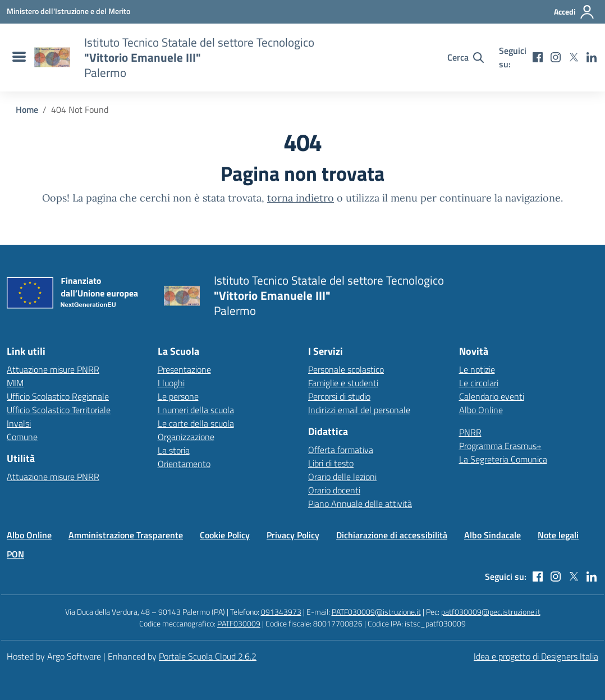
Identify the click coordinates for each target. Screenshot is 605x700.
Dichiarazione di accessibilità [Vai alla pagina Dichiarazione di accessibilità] (392, 535)
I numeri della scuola (196, 410)
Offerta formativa (341, 450)
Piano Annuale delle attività (360, 504)
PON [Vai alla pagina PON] (15, 554)
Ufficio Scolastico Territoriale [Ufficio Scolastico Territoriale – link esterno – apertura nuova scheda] (59, 410)
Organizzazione (186, 437)
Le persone (178, 396)
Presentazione (184, 369)
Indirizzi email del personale (359, 410)
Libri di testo (331, 463)
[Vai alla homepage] (52, 57)
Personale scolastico (346, 369)
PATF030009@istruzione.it (376, 612)
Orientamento (184, 464)
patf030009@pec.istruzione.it (491, 612)
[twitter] (574, 57)
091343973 (281, 612)
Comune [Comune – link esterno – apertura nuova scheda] (22, 437)
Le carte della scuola (196, 423)
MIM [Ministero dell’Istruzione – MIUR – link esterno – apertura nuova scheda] (15, 383)
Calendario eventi (492, 396)
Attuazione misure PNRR (53, 369)
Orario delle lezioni (342, 477)
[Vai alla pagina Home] (27, 109)
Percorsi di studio (339, 396)
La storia (174, 450)
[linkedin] (592, 57)
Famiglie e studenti (343, 383)
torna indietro (301, 198)
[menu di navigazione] (18, 57)
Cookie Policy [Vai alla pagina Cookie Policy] (225, 535)
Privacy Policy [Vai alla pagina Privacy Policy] (293, 535)
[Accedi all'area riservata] (574, 12)
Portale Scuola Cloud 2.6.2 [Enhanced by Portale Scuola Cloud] (208, 656)
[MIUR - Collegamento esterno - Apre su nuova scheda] (68, 11)
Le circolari (479, 383)
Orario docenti (334, 490)
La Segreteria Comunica (503, 459)
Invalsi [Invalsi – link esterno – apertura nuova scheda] (19, 423)
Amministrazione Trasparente (126, 535)
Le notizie (477, 369)
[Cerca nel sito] (466, 57)
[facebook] (538, 57)
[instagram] (556, 57)
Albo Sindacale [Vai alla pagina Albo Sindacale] (492, 535)
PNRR (470, 432)
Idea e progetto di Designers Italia (536, 656)
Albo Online (481, 410)
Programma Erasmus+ (500, 446)
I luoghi (171, 383)
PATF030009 (239, 623)
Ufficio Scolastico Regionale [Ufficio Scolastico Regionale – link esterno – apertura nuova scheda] (58, 396)
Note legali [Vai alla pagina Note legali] (558, 535)
